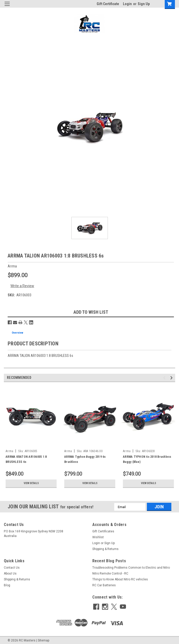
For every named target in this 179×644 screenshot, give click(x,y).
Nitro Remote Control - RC (110, 573)
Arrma (9, 451)
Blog (7, 585)
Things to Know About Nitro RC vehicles (120, 579)
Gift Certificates (103, 531)
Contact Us (12, 568)
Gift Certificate (108, 4)
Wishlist (98, 537)
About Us (10, 573)
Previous (165, 378)
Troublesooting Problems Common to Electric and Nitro (131, 568)
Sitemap (43, 639)
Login (127, 4)
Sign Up (144, 4)
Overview (17, 333)
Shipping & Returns (105, 549)
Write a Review (22, 286)
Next (172, 378)
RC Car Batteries (104, 585)
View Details (31, 483)
